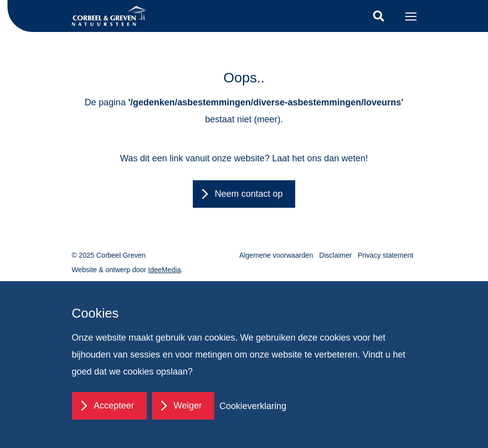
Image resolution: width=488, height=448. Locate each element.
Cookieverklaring (253, 406)
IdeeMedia (165, 270)
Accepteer (114, 406)
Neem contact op (249, 194)
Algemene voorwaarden (276, 255)
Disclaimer (335, 255)
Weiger (188, 406)
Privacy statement (385, 255)
